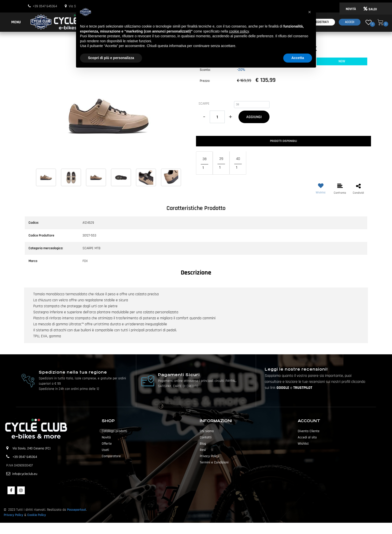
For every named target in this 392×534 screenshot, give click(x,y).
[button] (108, 116)
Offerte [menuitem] (107, 444)
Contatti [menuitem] (206, 437)
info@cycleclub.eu (25, 474)
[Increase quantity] (230, 117)
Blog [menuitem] (203, 444)
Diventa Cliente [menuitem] (309, 431)
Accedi (350, 22)
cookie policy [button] (239, 31)
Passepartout (76, 510)
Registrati (321, 22)
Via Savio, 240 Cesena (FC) (31, 448)
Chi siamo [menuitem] (207, 431)
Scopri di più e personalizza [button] (111, 58)
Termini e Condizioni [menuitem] (214, 462)
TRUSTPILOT (303, 388)
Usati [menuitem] (105, 450)
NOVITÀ (351, 9)
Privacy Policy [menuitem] (209, 456)
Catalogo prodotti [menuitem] (114, 431)
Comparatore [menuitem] (111, 456)
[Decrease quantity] (204, 117)
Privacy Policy (13, 515)
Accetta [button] (298, 58)
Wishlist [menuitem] (303, 444)
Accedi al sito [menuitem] (307, 437)
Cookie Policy (37, 515)
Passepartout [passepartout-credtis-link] (205, 528)
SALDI (370, 9)
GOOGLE (283, 388)
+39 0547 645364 (45, 6)
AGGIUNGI (254, 117)
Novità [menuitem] (106, 437)
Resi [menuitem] (203, 450)
